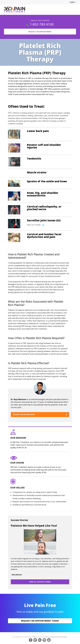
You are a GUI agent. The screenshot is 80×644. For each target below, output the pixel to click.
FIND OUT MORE (35, 225)
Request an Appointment (40, 32)
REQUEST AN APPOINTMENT (40, 414)
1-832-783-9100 (42, 24)
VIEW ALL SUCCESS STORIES (40, 582)
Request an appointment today (40, 621)
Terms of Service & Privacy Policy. (56, 637)
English (73, 2)
